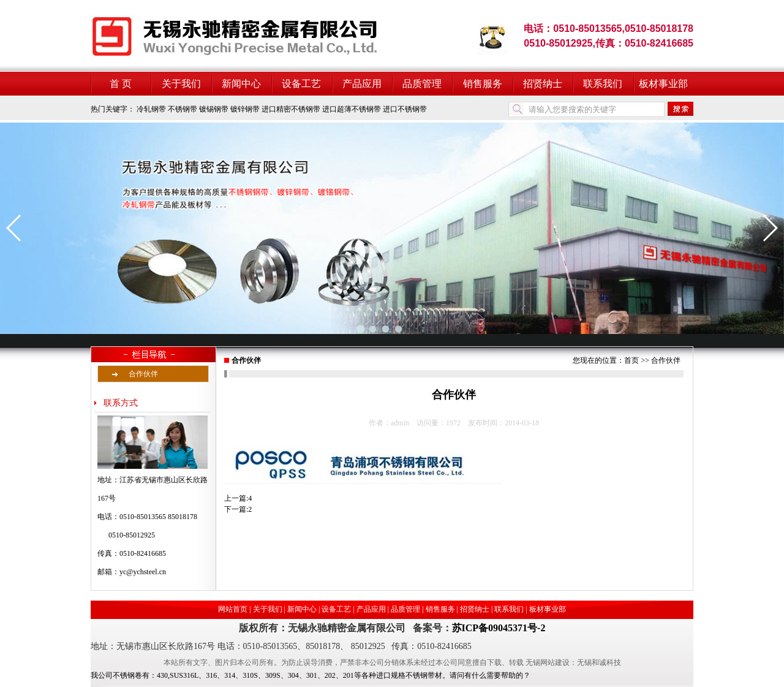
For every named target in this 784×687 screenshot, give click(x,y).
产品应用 (362, 84)
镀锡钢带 (214, 109)
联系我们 (603, 84)
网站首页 (233, 609)
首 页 (121, 84)
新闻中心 (241, 84)
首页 (631, 360)
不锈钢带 (183, 109)
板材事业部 (663, 84)
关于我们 (181, 84)
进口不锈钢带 (405, 109)
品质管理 (422, 84)
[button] (14, 228)
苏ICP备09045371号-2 (499, 628)
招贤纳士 (543, 84)
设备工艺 (301, 84)
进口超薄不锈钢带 (352, 109)
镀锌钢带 (245, 109)
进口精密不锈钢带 (291, 109)
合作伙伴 (143, 374)
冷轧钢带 (151, 109)
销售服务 (483, 84)
